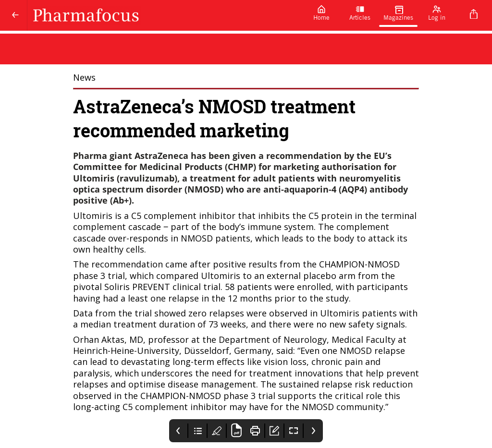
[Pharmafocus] (165, 15)
